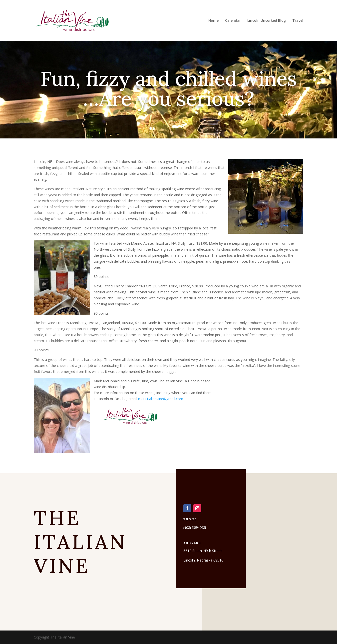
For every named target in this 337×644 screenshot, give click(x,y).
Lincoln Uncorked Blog (267, 21)
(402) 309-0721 (195, 528)
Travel (298, 21)
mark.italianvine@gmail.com (161, 399)
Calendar (233, 21)
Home (213, 21)
